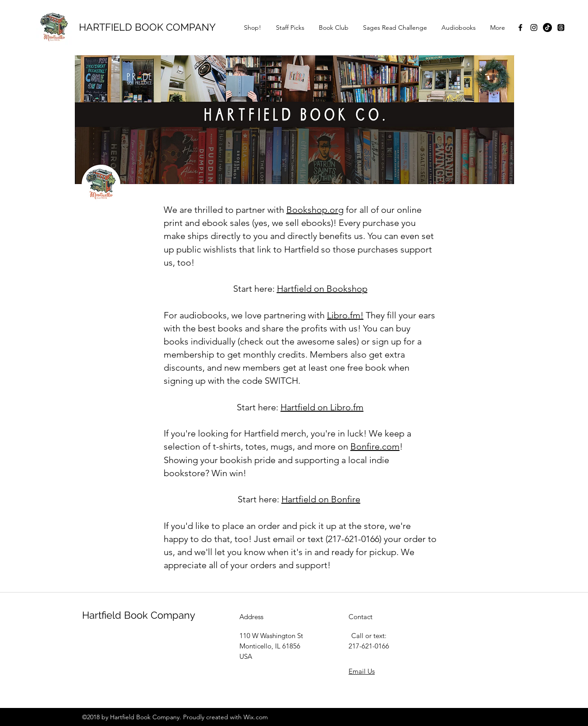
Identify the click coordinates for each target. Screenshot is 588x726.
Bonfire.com (375, 446)
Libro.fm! (345, 315)
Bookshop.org (315, 210)
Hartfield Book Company (139, 615)
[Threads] (561, 28)
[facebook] (520, 28)
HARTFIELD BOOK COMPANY (147, 27)
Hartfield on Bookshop (322, 289)
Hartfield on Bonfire (321, 499)
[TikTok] (547, 28)
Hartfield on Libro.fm (322, 407)
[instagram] (534, 28)
